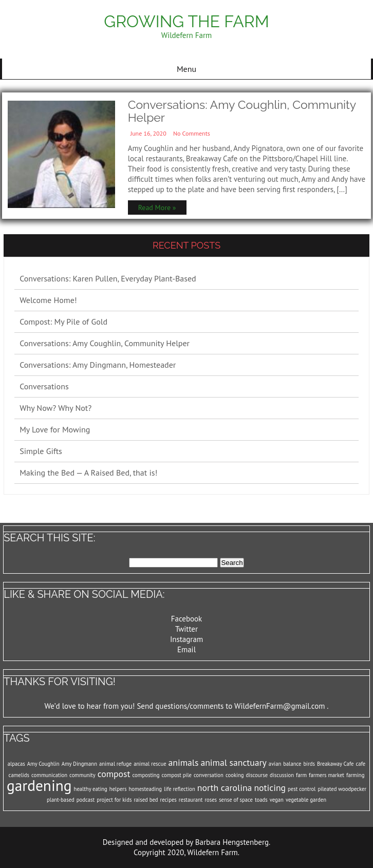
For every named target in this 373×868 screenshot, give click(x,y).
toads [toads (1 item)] (261, 800)
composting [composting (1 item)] (146, 775)
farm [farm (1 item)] (301, 775)
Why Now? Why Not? (55, 408)
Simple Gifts (41, 451)
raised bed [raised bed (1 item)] (146, 800)
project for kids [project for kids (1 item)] (114, 800)
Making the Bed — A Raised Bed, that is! (88, 473)
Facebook (187, 619)
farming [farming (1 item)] (355, 775)
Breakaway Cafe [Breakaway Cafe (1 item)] (335, 764)
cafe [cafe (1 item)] (360, 764)
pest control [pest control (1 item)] (302, 789)
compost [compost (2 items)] (114, 774)
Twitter (186, 629)
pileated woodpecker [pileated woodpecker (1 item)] (342, 789)
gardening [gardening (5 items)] (39, 785)
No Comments (192, 133)
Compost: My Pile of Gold (63, 322)
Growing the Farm (186, 21)
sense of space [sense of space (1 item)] (236, 800)
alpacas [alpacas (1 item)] (16, 764)
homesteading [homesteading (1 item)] (145, 789)
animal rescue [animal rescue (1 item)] (150, 764)
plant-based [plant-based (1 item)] (61, 800)
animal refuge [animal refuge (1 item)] (115, 764)
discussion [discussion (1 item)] (282, 775)
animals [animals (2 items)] (184, 762)
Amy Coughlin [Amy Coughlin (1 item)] (43, 764)
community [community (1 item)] (82, 775)
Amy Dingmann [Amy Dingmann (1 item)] (79, 764)
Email (186, 649)
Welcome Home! (48, 300)
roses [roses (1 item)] (211, 800)
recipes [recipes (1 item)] (169, 800)
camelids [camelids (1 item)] (19, 775)
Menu (186, 69)
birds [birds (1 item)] (309, 764)
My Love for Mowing (55, 429)
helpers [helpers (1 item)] (118, 789)
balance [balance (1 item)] (292, 764)
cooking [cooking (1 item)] (235, 775)
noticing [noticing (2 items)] (270, 788)
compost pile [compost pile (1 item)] (176, 775)
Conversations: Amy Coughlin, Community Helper (242, 111)
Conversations (44, 386)
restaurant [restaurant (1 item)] (191, 800)
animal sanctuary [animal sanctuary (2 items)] (233, 762)
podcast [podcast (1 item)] (86, 800)
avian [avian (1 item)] (275, 764)
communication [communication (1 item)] (49, 775)
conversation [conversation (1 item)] (209, 775)
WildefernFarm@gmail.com (279, 706)
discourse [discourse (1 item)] (257, 775)
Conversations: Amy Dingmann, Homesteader (98, 365)
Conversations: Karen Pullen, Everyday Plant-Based (108, 278)
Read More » (157, 207)
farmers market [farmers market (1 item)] (327, 775)
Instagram (186, 639)
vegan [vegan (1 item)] (277, 800)
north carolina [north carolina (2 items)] (225, 788)
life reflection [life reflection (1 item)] (180, 789)
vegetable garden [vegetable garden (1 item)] (306, 800)
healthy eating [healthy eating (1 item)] (91, 789)
